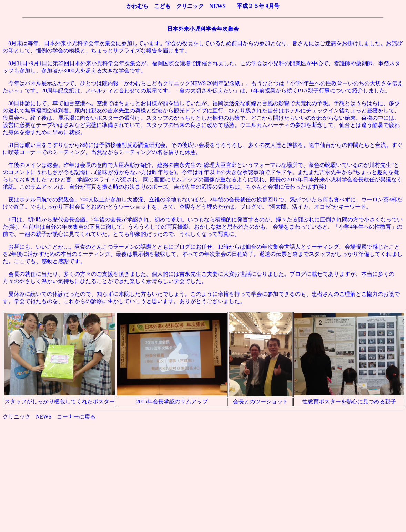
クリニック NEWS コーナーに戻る (49, 417)
